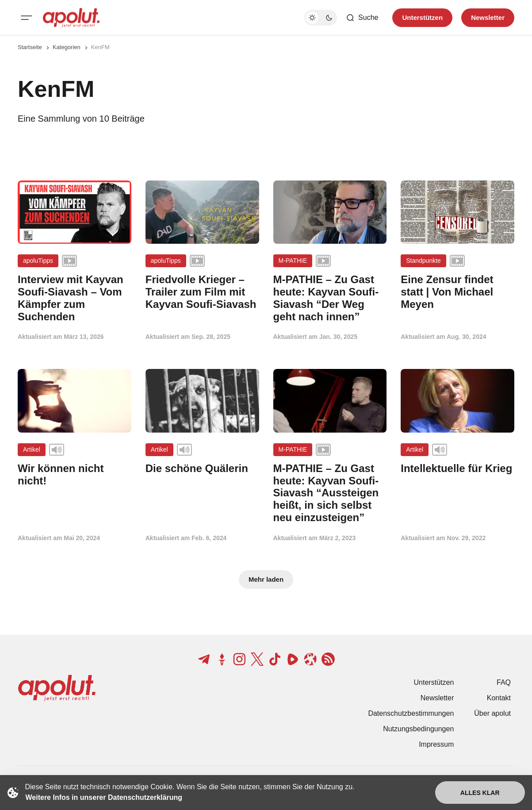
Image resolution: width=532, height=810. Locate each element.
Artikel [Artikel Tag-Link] (32, 449)
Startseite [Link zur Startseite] (30, 47)
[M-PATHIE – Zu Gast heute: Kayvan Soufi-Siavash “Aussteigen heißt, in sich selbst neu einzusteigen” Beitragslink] (330, 493)
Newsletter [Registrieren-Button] (488, 17)
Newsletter (437, 698)
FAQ (504, 682)
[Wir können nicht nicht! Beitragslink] (75, 475)
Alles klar (480, 793)
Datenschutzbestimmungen (411, 713)
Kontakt (499, 698)
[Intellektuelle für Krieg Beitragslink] (457, 468)
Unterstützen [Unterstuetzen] (422, 17)
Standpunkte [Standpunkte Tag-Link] (423, 261)
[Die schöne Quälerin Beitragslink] (202, 468)
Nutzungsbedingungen (418, 729)
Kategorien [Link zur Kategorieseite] (67, 47)
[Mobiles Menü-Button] (27, 18)
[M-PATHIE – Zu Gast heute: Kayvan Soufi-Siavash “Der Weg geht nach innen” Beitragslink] (330, 298)
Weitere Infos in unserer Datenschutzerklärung (104, 797)
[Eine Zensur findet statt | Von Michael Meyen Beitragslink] (457, 292)
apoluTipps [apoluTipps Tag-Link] (38, 261)
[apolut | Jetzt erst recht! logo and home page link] (71, 18)
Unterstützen (434, 682)
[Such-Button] (362, 18)
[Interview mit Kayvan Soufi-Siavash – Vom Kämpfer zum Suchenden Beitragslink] (75, 298)
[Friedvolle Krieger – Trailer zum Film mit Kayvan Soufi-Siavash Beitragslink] (202, 292)
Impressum (436, 744)
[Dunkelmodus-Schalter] (321, 18)
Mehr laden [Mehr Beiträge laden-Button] (266, 579)
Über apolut (492, 713)
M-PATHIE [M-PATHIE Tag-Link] (293, 261)
